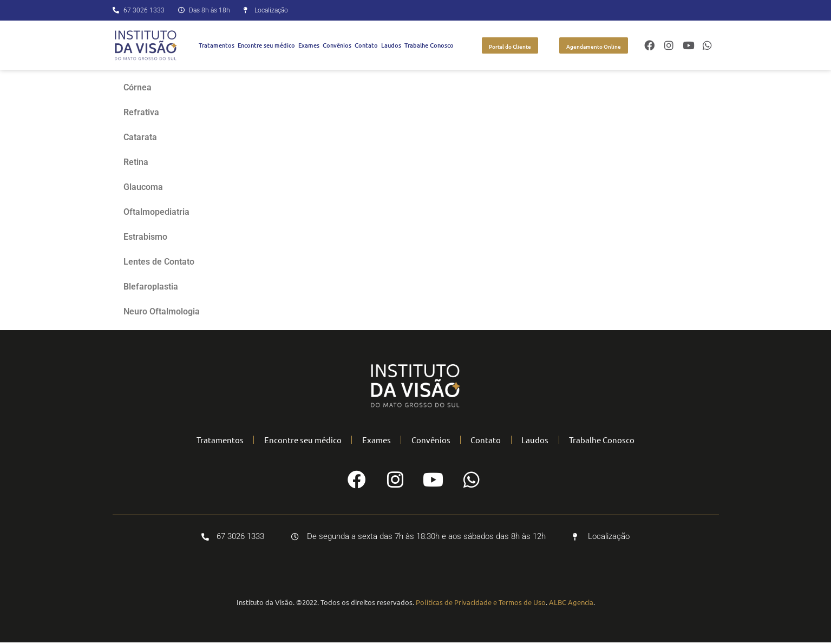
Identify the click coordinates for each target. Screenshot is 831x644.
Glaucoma (143, 187)
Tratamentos (217, 45)
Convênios (337, 45)
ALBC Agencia (571, 604)
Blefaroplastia (151, 287)
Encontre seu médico (266, 45)
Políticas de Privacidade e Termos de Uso (481, 604)
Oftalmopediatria (156, 212)
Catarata (140, 137)
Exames (309, 45)
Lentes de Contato (159, 262)
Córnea (138, 87)
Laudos (391, 45)
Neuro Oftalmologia (162, 311)
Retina (136, 162)
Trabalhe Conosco (429, 45)
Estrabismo (145, 237)
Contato (366, 45)
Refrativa (141, 112)
